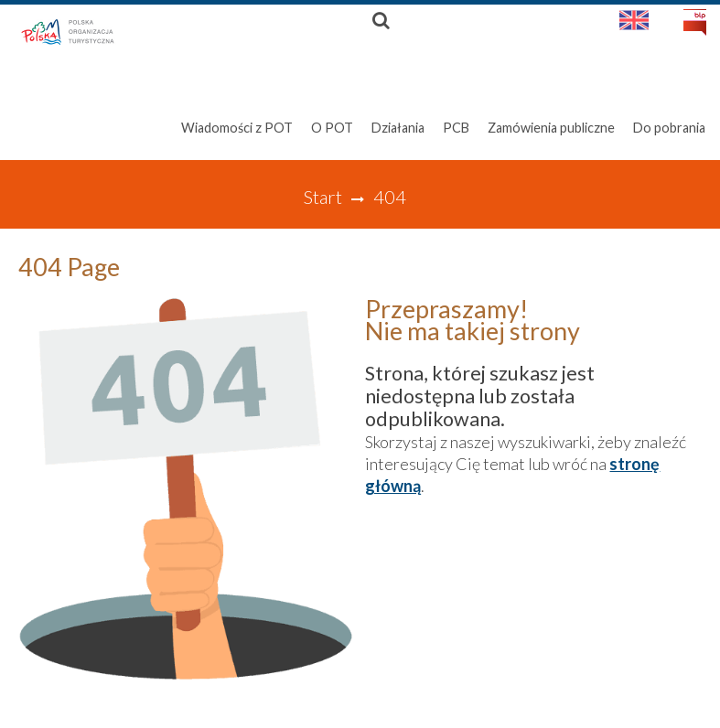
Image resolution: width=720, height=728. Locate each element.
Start (322, 197)
